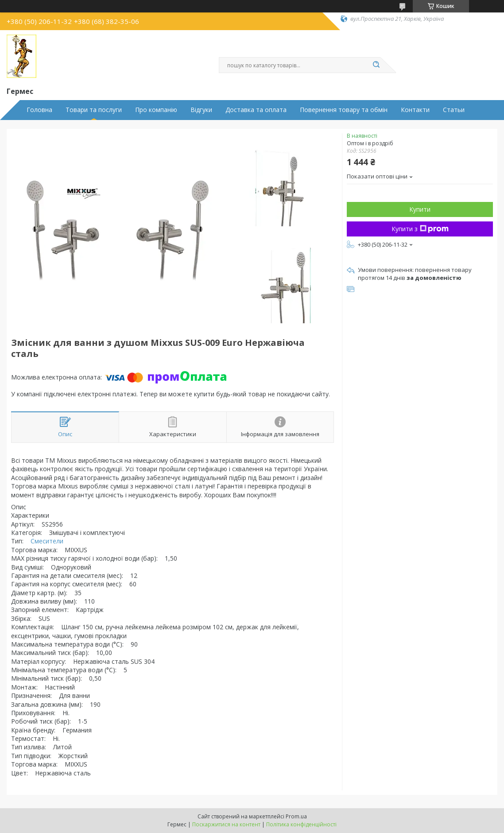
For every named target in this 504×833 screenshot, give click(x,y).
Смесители (47, 541)
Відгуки (201, 110)
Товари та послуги (94, 110)
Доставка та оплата (256, 110)
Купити (420, 209)
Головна (39, 110)
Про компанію (156, 110)
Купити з (420, 229)
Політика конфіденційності (301, 824)
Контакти (415, 110)
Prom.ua (296, 816)
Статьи (454, 110)
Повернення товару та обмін (344, 110)
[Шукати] (376, 65)
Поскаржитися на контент (226, 824)
